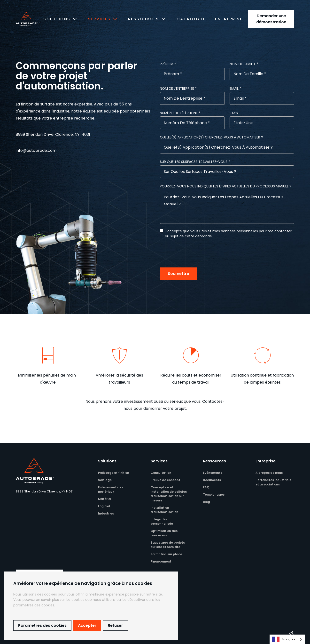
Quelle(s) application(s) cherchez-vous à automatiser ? (211, 137)
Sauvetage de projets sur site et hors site (168, 545)
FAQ (206, 487)
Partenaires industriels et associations (273, 482)
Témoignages (214, 495)
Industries (106, 513)
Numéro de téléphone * (180, 113)
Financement (161, 561)
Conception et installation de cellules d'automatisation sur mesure (169, 494)
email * (235, 89)
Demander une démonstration (271, 19)
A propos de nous (269, 473)
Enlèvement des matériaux (111, 489)
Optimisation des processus (164, 533)
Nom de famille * (244, 64)
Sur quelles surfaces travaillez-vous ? (195, 162)
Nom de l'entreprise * (178, 89)
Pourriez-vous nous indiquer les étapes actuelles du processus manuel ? (226, 186)
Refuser (115, 625)
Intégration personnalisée (162, 521)
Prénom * (168, 64)
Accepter (87, 625)
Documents (212, 480)
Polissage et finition (114, 473)
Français (284, 639)
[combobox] (287, 639)
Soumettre (178, 274)
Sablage (105, 480)
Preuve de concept (165, 480)
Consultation (161, 473)
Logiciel (104, 506)
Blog (206, 502)
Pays (234, 113)
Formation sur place (166, 554)
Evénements (213, 473)
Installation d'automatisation (164, 510)
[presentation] (197, 253)
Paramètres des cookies (42, 625)
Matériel (105, 499)
